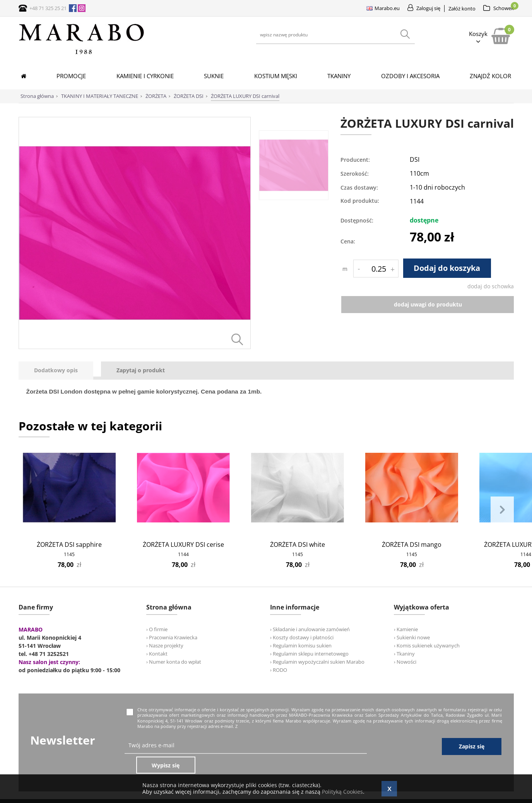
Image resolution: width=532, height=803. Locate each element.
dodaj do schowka (491, 286)
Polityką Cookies (342, 792)
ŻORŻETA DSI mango (412, 544)
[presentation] (56, 371)
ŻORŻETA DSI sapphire (69, 544)
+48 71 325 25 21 (48, 8)
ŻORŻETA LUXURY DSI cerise (183, 544)
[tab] (60, 371)
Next (502, 510)
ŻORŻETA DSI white (298, 544)
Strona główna (37, 96)
